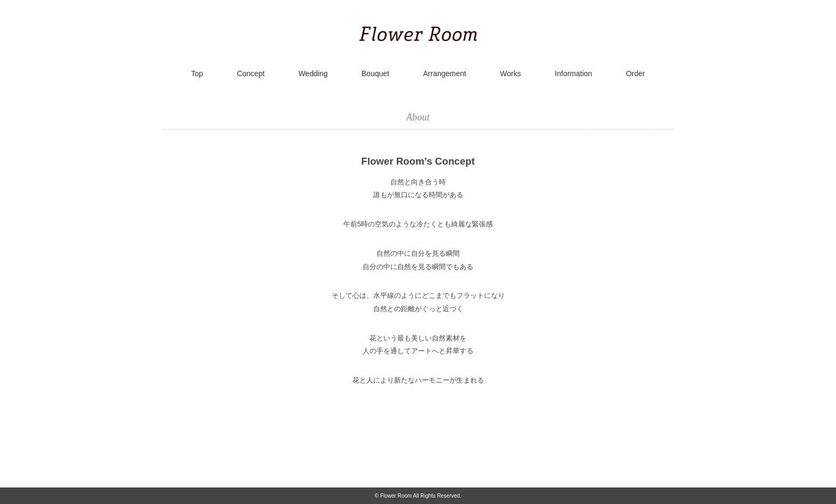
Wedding (313, 74)
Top (197, 74)
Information (574, 74)
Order (636, 74)
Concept (251, 74)
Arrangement (445, 74)
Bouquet (375, 74)
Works (511, 74)
